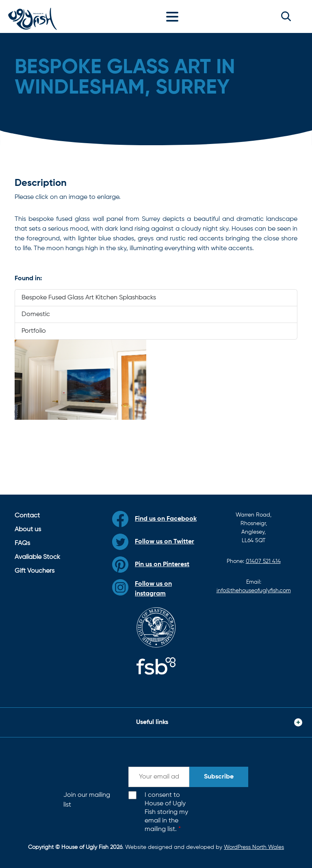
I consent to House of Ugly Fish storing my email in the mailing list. (166, 812)
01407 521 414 (263, 561)
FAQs (22, 543)
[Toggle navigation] (174, 16)
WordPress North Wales (254, 847)
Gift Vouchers (35, 571)
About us (28, 530)
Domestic (36, 314)
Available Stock (37, 557)
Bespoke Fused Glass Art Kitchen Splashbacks (89, 298)
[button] (286, 16)
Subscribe (219, 777)
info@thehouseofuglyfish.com (254, 591)
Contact (27, 516)
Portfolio (34, 331)
